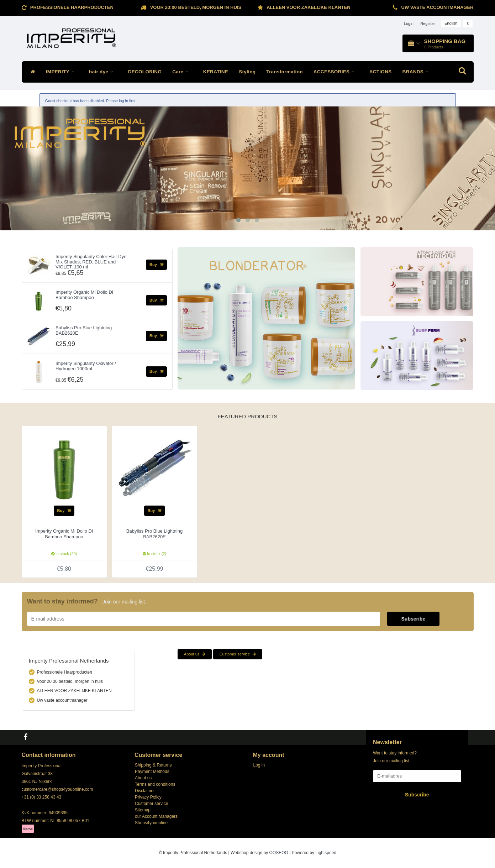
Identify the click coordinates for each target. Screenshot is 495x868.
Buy (156, 265)
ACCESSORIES (336, 72)
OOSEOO (279, 853)
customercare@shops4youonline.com (57, 789)
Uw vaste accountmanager (438, 7)
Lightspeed (326, 853)
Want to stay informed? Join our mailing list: (395, 757)
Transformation (284, 72)
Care (182, 72)
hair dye (103, 72)
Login (409, 23)
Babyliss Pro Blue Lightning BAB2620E (84, 330)
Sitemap (143, 810)
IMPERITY (62, 72)
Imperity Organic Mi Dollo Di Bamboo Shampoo (84, 295)
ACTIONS (381, 72)
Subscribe (414, 619)
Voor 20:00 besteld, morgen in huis (196, 7)
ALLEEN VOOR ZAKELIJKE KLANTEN (308, 7)
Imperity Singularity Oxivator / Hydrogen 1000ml (86, 366)
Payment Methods (152, 772)
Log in (259, 765)
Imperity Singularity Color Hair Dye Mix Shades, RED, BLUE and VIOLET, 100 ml (91, 262)
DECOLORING (145, 72)
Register (428, 23)
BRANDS (418, 72)
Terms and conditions (155, 784)
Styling (247, 72)
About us (195, 654)
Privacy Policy (148, 797)
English (451, 23)
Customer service (238, 654)
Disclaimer (145, 791)
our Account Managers (156, 816)
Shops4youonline (151, 823)
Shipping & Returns (153, 765)
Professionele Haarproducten (72, 7)
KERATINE (216, 72)
